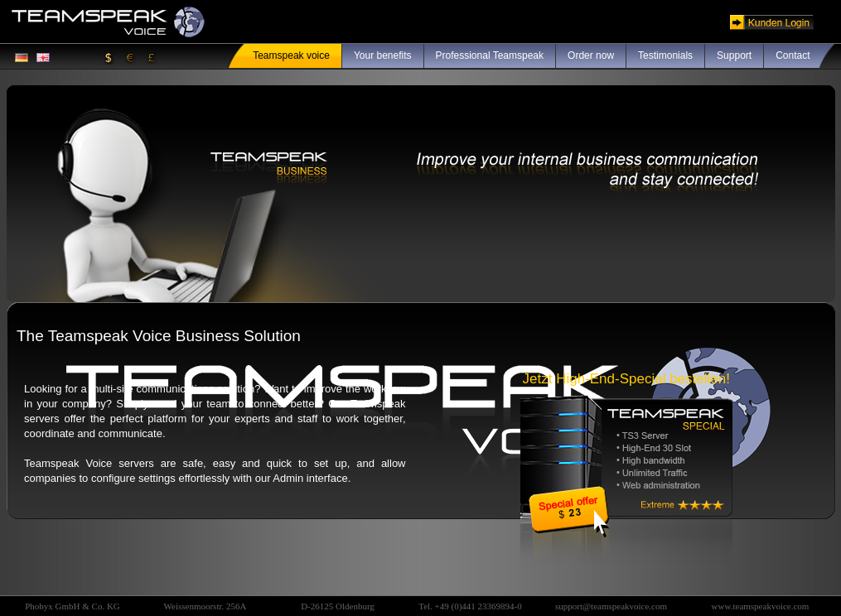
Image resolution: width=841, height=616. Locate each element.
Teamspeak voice (291, 55)
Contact (793, 55)
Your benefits (383, 55)
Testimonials (665, 55)
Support (734, 55)
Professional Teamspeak (490, 55)
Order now (591, 55)
